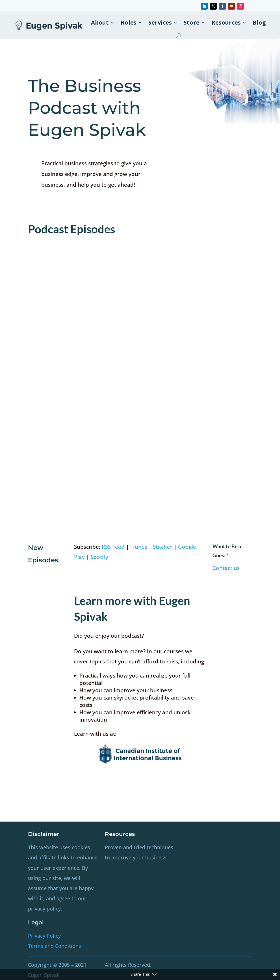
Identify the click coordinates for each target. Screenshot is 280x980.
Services (160, 22)
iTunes (139, 547)
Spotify (99, 557)
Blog (259, 22)
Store (192, 22)
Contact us (226, 568)
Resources (226, 22)
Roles (129, 22)
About (100, 22)
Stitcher (163, 547)
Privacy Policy (44, 936)
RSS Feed (113, 547)
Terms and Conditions (55, 946)
